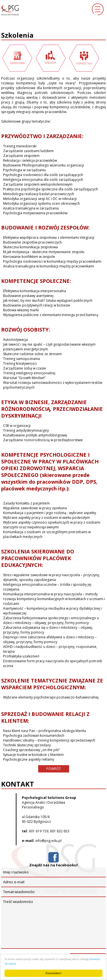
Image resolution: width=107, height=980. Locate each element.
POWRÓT (54, 769)
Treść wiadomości (53, 923)
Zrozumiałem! (53, 973)
